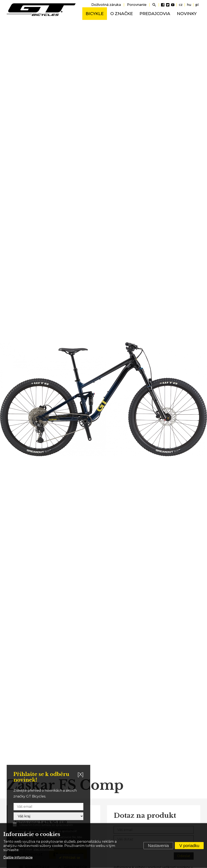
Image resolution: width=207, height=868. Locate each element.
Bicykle (95, 14)
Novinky (187, 14)
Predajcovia (155, 14)
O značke (122, 14)
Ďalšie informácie (18, 857)
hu (189, 5)
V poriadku (189, 846)
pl (197, 5)
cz (181, 5)
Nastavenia (158, 846)
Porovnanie (137, 5)
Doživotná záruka (106, 5)
